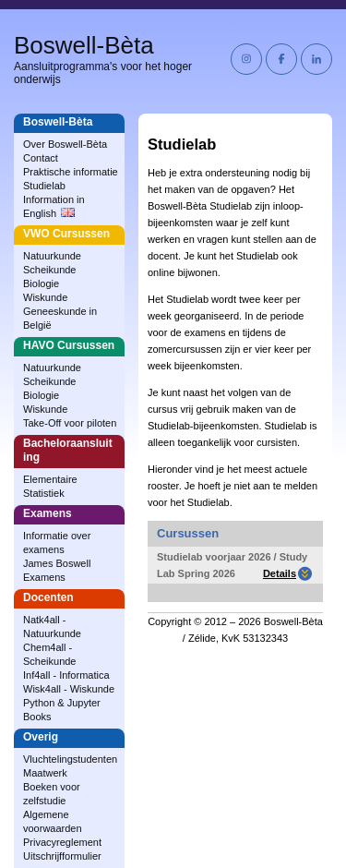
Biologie (41, 283)
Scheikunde (50, 270)
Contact (41, 158)
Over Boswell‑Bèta (65, 144)
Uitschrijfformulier (62, 856)
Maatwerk (45, 773)
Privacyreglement (62, 842)
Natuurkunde (52, 256)
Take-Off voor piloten (70, 423)
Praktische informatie (71, 172)
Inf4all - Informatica (66, 675)
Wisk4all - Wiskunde (69, 689)
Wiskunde (45, 297)
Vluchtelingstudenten (70, 759)
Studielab (44, 186)
